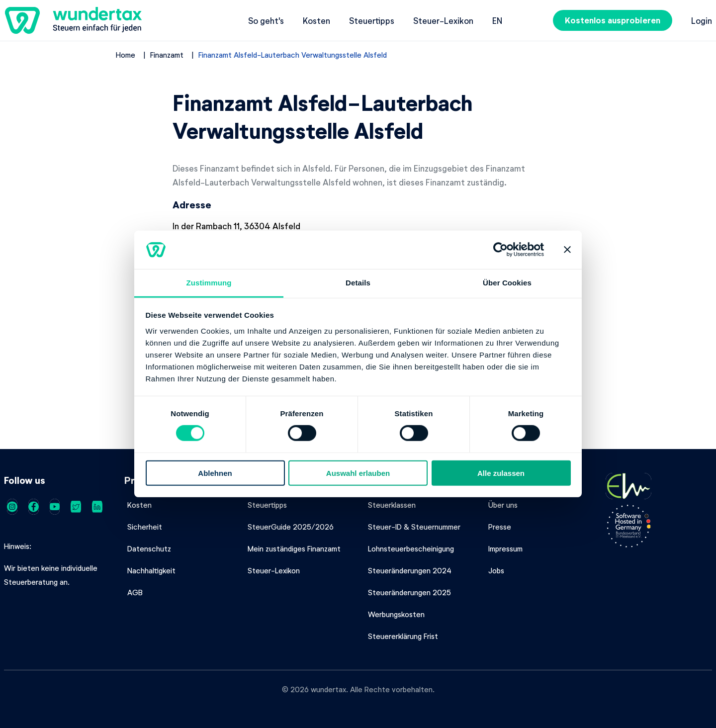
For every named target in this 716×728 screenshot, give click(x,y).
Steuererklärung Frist (403, 636)
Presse (500, 527)
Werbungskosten (396, 614)
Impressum (505, 548)
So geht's (266, 20)
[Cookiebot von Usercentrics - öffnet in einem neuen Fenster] (500, 250)
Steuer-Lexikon (443, 20)
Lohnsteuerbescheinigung (411, 548)
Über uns (503, 505)
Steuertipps (372, 20)
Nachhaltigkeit (151, 570)
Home (126, 55)
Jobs (496, 570)
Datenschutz (149, 548)
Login (702, 20)
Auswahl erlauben (358, 473)
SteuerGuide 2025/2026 (291, 527)
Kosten (316, 20)
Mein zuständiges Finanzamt (294, 548)
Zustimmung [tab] (209, 283)
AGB (135, 592)
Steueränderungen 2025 (409, 592)
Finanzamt (167, 55)
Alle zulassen (501, 473)
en (497, 20)
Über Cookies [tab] (507, 283)
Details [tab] (358, 283)
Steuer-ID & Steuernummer (414, 527)
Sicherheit (145, 527)
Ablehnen (215, 473)
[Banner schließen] (567, 250)
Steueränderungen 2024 (410, 570)
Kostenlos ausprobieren (613, 20)
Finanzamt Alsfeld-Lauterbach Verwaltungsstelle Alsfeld (293, 55)
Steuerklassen (392, 505)
